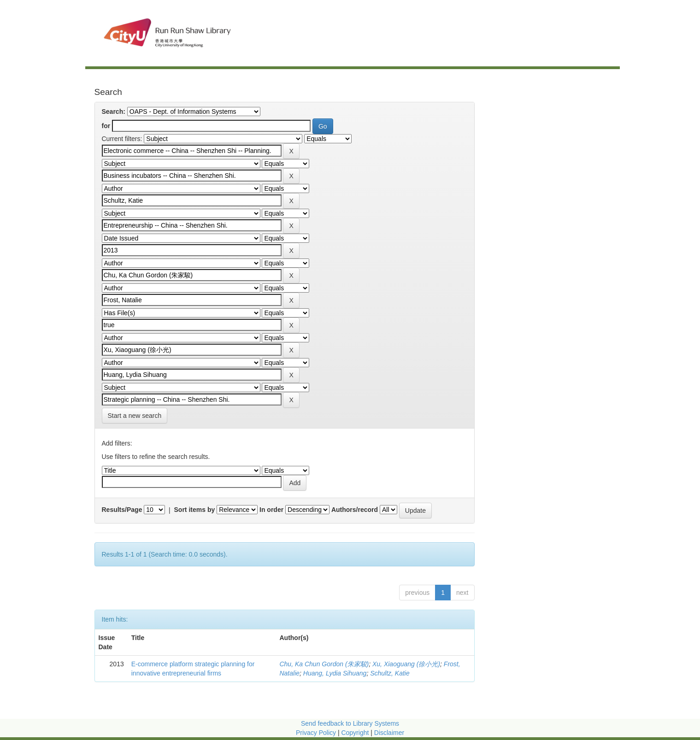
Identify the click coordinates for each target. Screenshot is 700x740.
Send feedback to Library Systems (350, 723)
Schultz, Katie (390, 673)
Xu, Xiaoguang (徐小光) (406, 664)
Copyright (356, 733)
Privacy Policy (316, 733)
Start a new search (135, 416)
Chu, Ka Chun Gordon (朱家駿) (324, 664)
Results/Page (122, 510)
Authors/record (355, 510)
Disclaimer (389, 733)
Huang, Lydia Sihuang (335, 673)
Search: (114, 112)
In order (271, 510)
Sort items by (195, 510)
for (106, 126)
